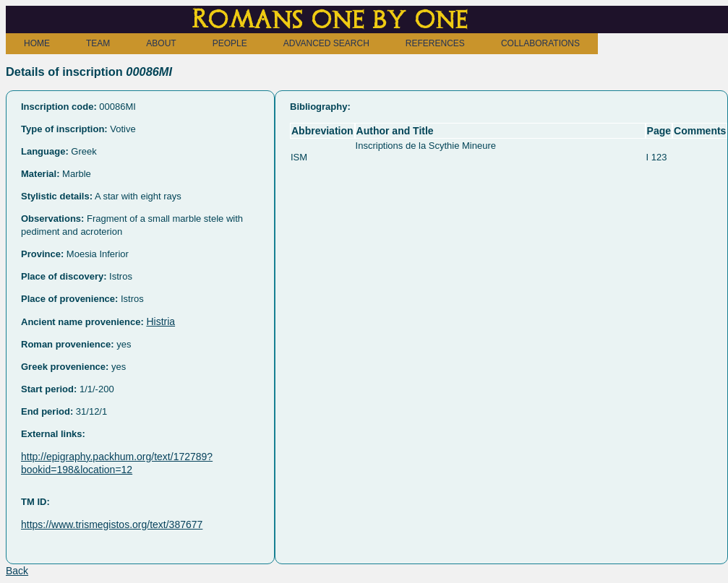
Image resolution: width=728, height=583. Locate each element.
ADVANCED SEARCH (326, 43)
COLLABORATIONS (540, 43)
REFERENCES (435, 43)
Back (17, 571)
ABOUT (161, 43)
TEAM (98, 43)
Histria (160, 321)
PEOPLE (230, 43)
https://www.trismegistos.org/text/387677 (112, 524)
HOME (37, 43)
